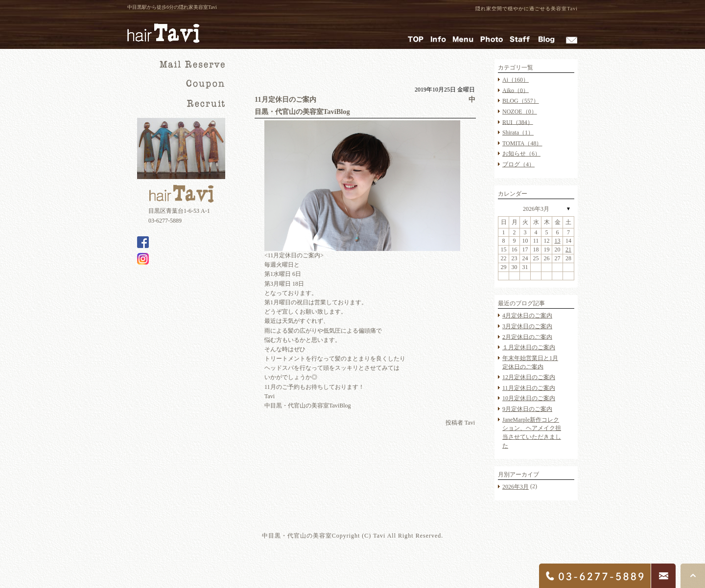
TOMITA (522, 143)
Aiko (516, 90)
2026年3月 (536, 209)
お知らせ (521, 154)
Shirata (518, 133)
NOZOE (520, 112)
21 (568, 249)
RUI (518, 122)
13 (558, 241)
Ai (516, 80)
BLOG (521, 101)
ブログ (518, 164)
